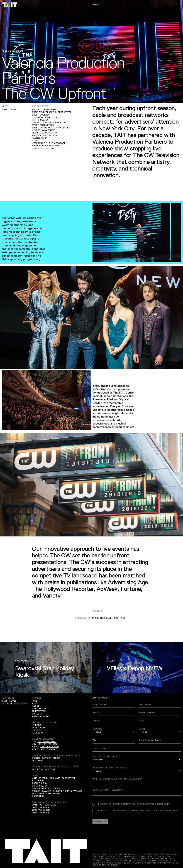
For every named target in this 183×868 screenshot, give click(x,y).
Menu (95, 4)
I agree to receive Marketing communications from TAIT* (132, 804)
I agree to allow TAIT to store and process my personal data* (136, 810)
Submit (100, 821)
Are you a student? (105, 756)
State (142, 729)
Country (97, 729)
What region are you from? (110, 768)
